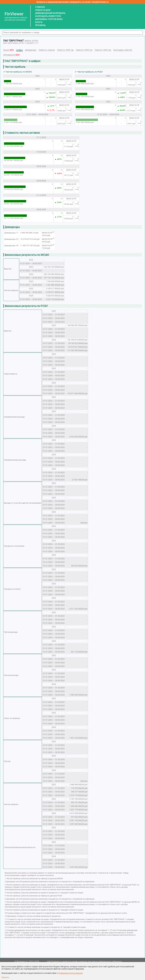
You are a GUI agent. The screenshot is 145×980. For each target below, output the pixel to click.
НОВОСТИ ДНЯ (43, 10)
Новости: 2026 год (65, 50)
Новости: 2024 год (103, 50)
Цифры (19, 50)
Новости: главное (47, 50)
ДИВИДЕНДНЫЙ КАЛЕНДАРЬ (50, 13)
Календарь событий (123, 50)
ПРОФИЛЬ (40, 25)
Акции (9, 50)
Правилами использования (70, 973)
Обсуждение (11, 55)
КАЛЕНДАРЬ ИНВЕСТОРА (48, 16)
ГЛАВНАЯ (40, 7)
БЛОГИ (39, 22)
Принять (5, 977)
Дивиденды (31, 50)
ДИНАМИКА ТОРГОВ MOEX (49, 19)
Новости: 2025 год (84, 50)
